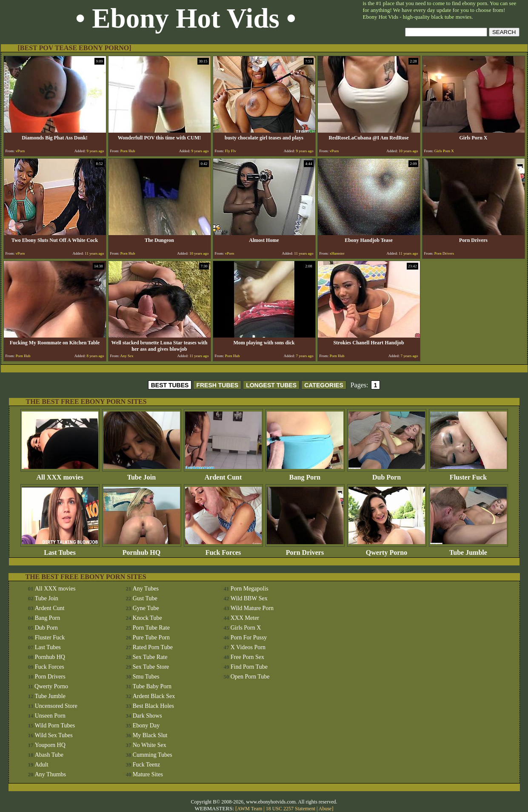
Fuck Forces (223, 549)
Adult (42, 765)
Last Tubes (60, 549)
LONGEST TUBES (271, 385)
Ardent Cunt (223, 474)
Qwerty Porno (387, 549)
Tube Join (142, 474)
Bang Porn (305, 474)
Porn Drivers (305, 549)
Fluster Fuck (468, 474)
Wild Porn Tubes (55, 725)
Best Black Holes (153, 706)
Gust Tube (145, 598)
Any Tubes (146, 589)
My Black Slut (150, 735)
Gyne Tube (146, 608)
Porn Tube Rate (151, 628)
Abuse (325, 809)
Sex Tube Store (151, 667)
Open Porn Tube (250, 677)
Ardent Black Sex (154, 696)
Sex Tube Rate (150, 657)
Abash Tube (49, 755)
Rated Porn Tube (153, 647)
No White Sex (150, 745)
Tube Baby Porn (152, 686)
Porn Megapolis (250, 589)
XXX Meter (245, 618)
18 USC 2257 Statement (291, 809)
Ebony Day (146, 725)
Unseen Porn (50, 716)
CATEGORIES (324, 385)
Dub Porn (387, 474)
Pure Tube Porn (151, 637)
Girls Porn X (246, 628)
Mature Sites (148, 774)
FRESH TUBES (217, 385)
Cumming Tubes (153, 755)
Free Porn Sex (247, 657)
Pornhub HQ (142, 549)
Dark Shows (147, 716)
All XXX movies (60, 474)
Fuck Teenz (146, 765)
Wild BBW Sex (249, 598)
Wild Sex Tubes (54, 735)
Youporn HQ (50, 745)
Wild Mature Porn (252, 608)
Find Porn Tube (249, 667)
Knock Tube (147, 618)
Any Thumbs (50, 774)
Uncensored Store (56, 706)
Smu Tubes (146, 677)
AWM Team (250, 809)
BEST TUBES (170, 385)
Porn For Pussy (249, 637)
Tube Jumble (468, 549)
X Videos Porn (248, 647)
